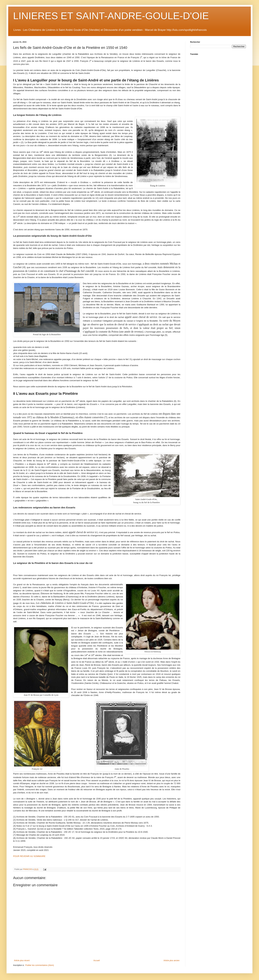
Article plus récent (22, 960)
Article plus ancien (172, 960)
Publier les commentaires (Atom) (40, 965)
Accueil (97, 960)
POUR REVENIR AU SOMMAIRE (29, 856)
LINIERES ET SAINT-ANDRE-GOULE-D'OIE (111, 16)
